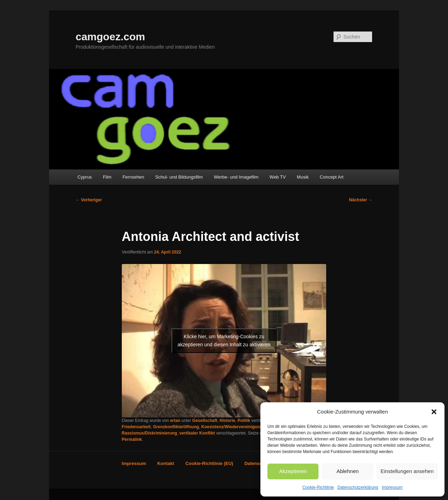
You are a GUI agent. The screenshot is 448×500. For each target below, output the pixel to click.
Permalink (132, 439)
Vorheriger (89, 200)
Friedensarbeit (136, 427)
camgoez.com (110, 37)
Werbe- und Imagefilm (236, 177)
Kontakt (166, 463)
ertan (175, 421)
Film (107, 177)
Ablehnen (347, 471)
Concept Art (332, 177)
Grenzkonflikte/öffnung (176, 427)
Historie (227, 421)
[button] (434, 412)
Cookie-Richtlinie (318, 487)
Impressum (392, 487)
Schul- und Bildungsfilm (179, 177)
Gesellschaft (205, 421)
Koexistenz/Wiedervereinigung (232, 427)
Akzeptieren (293, 471)
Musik (303, 177)
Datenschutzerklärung (358, 487)
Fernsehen (133, 177)
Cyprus (85, 177)
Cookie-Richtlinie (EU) (209, 463)
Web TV (278, 177)
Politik (244, 421)
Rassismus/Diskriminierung (149, 433)
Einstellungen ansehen (407, 471)
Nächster (361, 200)
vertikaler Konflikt (197, 433)
